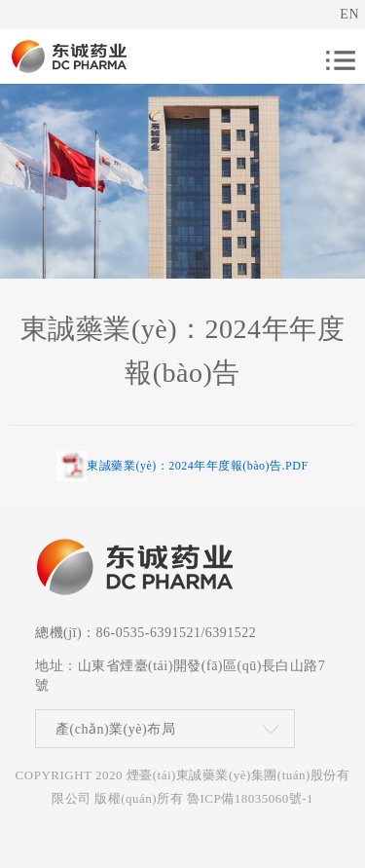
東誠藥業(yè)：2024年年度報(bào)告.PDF (197, 466)
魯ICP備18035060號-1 (250, 798)
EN (349, 14)
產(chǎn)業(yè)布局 (115, 729)
